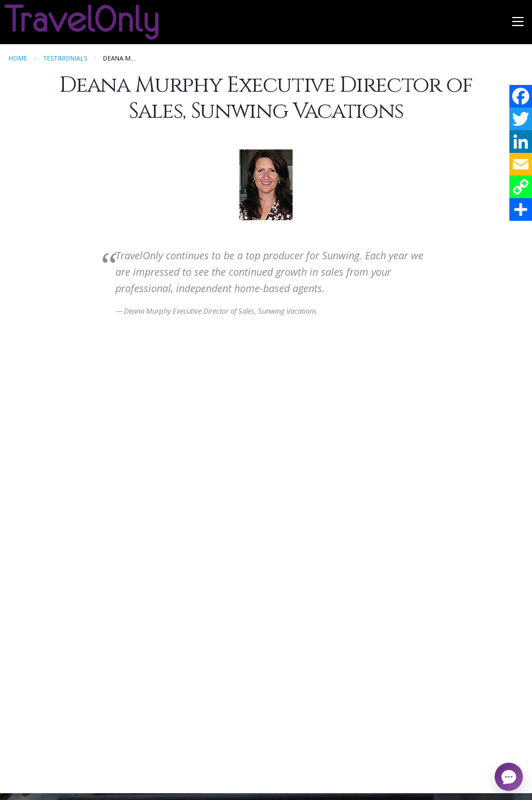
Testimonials (65, 58)
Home (18, 58)
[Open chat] (509, 777)
